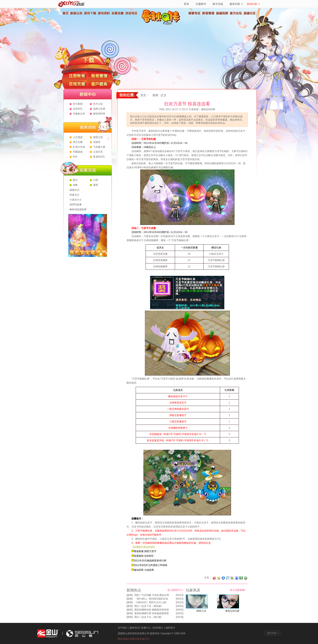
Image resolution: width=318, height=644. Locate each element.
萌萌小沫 (201, 611)
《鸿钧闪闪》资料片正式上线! (150, 602)
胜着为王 (74, 195)
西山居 (82, 634)
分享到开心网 (219, 578)
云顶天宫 (98, 152)
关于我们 (122, 628)
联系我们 (158, 628)
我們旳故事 (76, 205)
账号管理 (208, 13)
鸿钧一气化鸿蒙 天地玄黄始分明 (152, 595)
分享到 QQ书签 (232, 578)
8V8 (75, 157)
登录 (186, 4)
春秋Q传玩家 (232, 611)
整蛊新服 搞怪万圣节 (145, 551)
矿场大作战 (79, 147)
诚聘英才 (170, 628)
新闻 (155, 95)
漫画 (96, 185)
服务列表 (236, 4)
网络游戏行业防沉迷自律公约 (133, 639)
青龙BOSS (99, 157)
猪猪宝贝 (74, 190)
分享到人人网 (223, 578)
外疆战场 (78, 152)
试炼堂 (97, 142)
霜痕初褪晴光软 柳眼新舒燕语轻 (152, 610)
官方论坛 (236, 13)
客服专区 (194, 13)
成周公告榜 (99, 109)
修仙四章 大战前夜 (144, 570)
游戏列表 (253, 4)
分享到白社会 (228, 578)
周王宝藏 (78, 142)
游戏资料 (104, 13)
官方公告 (98, 104)
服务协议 (135, 628)
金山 (48, 634)
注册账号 (201, 4)
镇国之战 (98, 137)
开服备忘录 (79, 114)
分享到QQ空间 (246, 578)
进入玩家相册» (238, 590)
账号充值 (218, 4)
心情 (96, 180)
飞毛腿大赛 (99, 147)
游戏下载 (90, 13)
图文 (75, 180)
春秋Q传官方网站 (162, 24)
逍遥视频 (222, 13)
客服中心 (146, 628)
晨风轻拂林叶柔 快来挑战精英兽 (152, 613)
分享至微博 (214, 578)
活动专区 (131, 13)
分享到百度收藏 (237, 578)
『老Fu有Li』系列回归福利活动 (151, 599)
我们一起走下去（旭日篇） (149, 617)
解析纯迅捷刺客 (78, 209)
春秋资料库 (99, 114)
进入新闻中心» (175, 590)
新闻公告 (76, 13)
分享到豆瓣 (241, 578)
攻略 (75, 185)
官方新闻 (78, 104)
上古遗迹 (78, 137)
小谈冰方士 (76, 200)
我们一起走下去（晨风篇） (149, 606)
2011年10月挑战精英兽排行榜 (150, 561)
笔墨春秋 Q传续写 (144, 556)
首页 (65, 13)
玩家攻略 (117, 13)
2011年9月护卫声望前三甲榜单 (151, 565)
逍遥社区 (250, 13)
